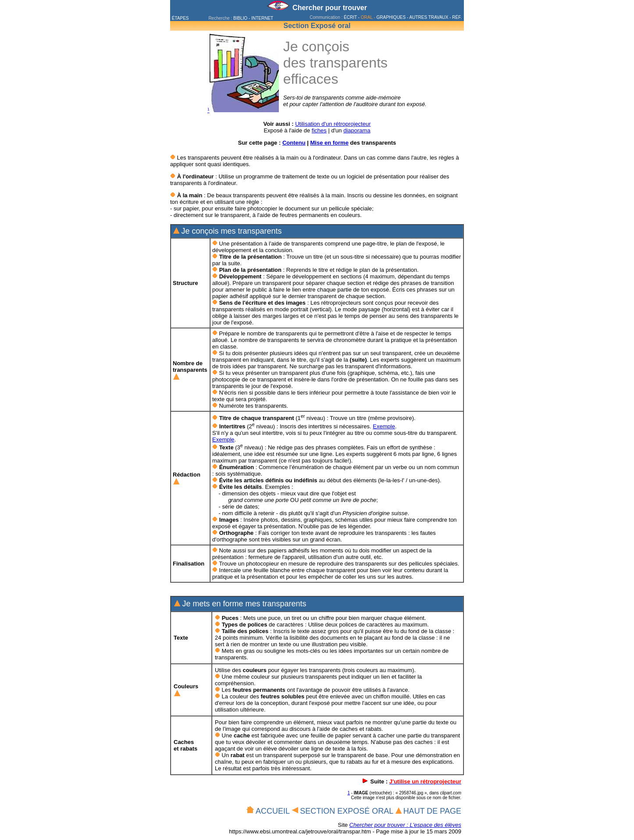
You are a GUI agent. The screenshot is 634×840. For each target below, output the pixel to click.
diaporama (357, 130)
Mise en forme (329, 143)
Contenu (294, 143)
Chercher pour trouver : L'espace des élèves (405, 825)
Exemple (384, 426)
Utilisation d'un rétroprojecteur (333, 124)
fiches (319, 130)
